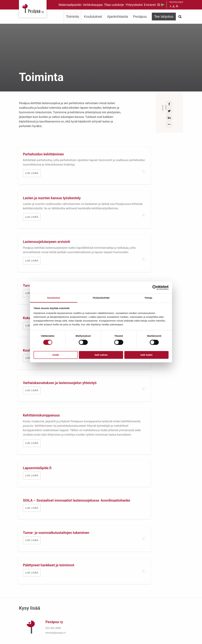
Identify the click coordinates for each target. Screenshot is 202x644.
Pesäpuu (33, 9)
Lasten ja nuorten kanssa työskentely (138, 154)
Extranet (150, 5)
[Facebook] (169, 104)
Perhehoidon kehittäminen (44, 154)
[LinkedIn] (169, 118)
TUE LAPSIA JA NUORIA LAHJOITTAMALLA (101, 510)
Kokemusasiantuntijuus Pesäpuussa (52, 259)
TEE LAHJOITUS (62, 616)
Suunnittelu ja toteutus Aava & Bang (160, 639)
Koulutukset (93, 17)
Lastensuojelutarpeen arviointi (47, 207)
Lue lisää (33, 178)
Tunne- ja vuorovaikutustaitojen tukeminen (57, 395)
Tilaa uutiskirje (114, 5)
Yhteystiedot (134, 5)
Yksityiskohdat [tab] (101, 298)
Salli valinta (101, 355)
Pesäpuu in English (159, 5)
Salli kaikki (146, 355)
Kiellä (56, 355)
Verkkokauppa (93, 5)
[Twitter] (169, 111)
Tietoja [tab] (148, 298)
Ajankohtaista (118, 17)
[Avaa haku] (180, 17)
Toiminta (72, 17)
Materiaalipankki (70, 5)
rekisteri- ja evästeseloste (61, 639)
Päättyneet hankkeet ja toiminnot (135, 395)
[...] (169, 125)
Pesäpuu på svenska (163, 5)
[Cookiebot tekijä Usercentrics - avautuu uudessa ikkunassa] (155, 288)
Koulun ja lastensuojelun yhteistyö (136, 259)
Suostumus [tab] (54, 298)
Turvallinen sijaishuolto (127, 207)
